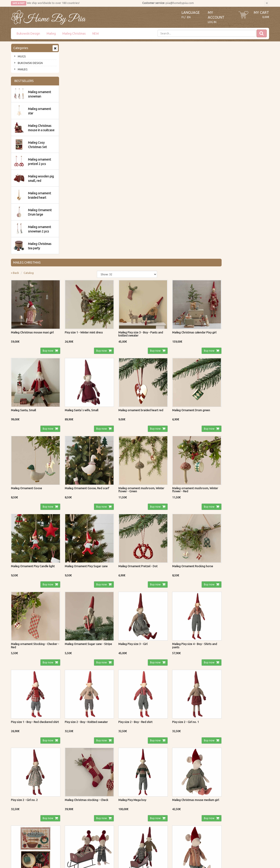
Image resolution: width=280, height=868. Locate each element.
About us (17, 817)
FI (183, 17)
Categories (21, 48)
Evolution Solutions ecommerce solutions (247, 855)
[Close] (267, 3)
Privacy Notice (73, 817)
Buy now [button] (99, 134)
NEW (96, 34)
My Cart (261, 12)
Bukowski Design (28, 34)
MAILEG (23, 69)
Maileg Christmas (74, 34)
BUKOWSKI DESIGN (30, 63)
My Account (124, 824)
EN (189, 17)
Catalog (81, 58)
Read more (125, 773)
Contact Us (19, 824)
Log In (212, 22)
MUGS (22, 56)
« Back (67, 58)
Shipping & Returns (76, 824)
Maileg (51, 34)
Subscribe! (23, 782)
